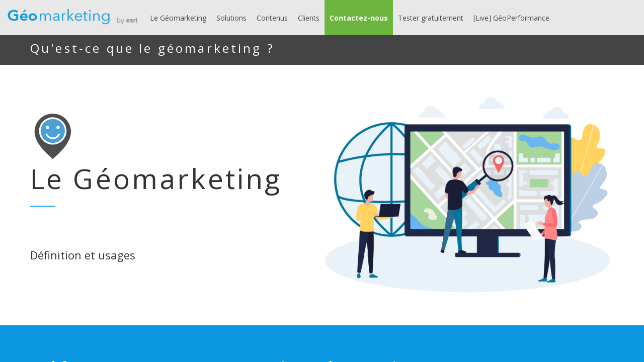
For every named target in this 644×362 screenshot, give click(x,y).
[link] (178, 18)
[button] (359, 18)
